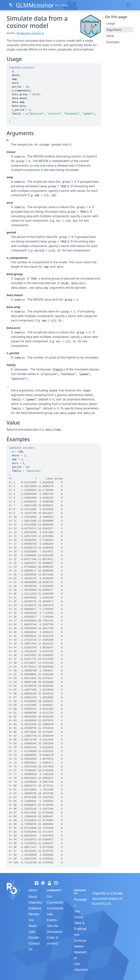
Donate (34, 938)
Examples (113, 42)
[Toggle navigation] (128, 5)
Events (52, 920)
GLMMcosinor (35, 5)
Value (110, 36)
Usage (111, 23)
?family (58, 370)
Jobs (32, 932)
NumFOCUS (101, 904)
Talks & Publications (80, 929)
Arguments (114, 30)
